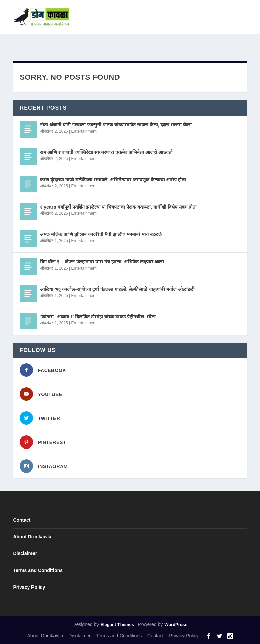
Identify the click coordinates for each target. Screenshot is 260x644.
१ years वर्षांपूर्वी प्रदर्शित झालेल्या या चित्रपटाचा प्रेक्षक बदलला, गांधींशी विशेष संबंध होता (118, 207)
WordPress (176, 625)
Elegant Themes (117, 625)
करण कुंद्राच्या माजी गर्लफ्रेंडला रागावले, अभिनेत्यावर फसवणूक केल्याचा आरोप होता (113, 180)
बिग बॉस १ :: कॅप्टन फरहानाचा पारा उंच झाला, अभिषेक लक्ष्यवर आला (102, 262)
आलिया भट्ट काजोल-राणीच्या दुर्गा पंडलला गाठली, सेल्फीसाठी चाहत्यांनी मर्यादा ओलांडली (117, 289)
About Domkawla (32, 537)
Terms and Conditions (38, 570)
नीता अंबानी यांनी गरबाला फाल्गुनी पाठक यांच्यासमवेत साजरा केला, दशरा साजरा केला (116, 125)
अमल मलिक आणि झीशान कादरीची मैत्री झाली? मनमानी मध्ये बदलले (101, 234)
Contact (22, 520)
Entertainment (84, 131)
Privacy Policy (29, 587)
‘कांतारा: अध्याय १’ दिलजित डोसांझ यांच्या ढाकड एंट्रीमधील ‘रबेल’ (98, 317)
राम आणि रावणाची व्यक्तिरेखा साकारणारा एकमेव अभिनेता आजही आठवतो (106, 152)
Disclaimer (25, 553)
